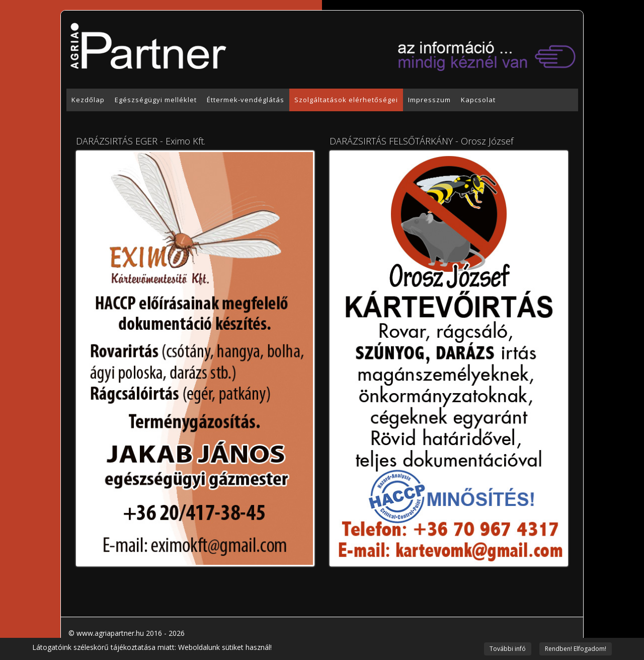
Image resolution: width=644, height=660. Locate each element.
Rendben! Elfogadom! (576, 649)
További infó (508, 649)
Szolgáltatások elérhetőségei (346, 100)
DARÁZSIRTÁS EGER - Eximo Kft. (141, 141)
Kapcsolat (478, 100)
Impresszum (429, 100)
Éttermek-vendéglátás (246, 100)
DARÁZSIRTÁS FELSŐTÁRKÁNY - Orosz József (421, 141)
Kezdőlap (88, 100)
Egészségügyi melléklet (156, 100)
